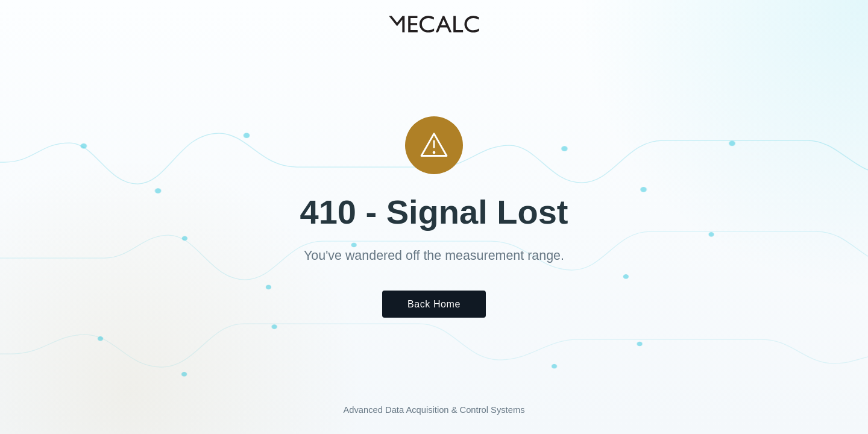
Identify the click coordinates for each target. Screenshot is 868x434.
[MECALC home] (434, 24)
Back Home (434, 304)
